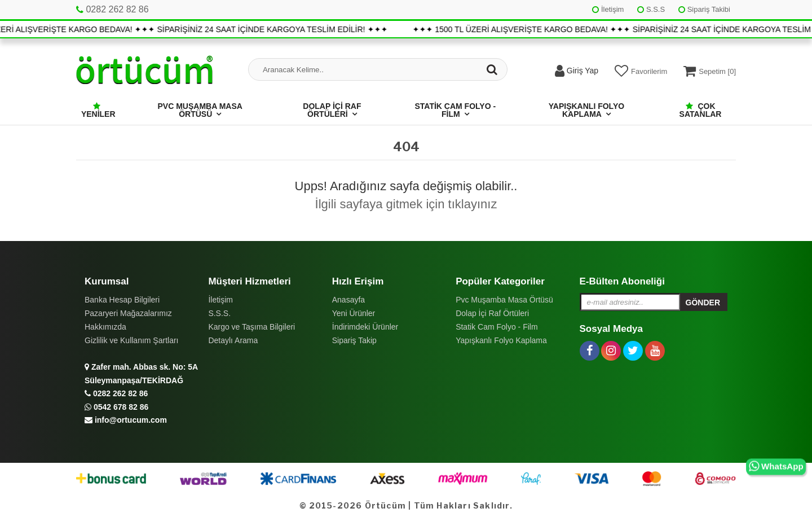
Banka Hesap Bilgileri (122, 300)
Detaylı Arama (233, 340)
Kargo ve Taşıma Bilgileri (251, 327)
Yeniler (98, 110)
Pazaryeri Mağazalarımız (128, 313)
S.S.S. (219, 313)
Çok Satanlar (701, 110)
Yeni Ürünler (354, 313)
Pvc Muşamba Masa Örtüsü (200, 110)
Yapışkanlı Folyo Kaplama (586, 110)
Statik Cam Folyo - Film (455, 110)
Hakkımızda (105, 327)
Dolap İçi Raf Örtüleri (332, 110)
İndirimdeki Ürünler (365, 327)
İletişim (608, 9)
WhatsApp (776, 466)
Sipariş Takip (354, 340)
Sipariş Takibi (704, 9)
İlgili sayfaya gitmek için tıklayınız (406, 204)
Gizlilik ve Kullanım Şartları (132, 340)
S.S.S (651, 9)
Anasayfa (348, 300)
